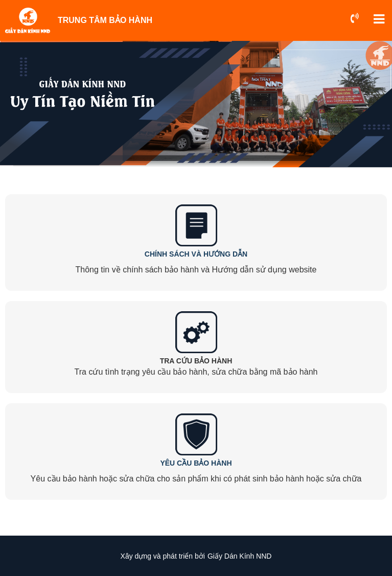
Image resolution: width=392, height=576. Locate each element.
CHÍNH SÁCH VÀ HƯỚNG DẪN (196, 254)
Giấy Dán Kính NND (239, 556)
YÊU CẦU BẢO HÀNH (196, 463)
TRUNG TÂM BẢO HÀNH (105, 20)
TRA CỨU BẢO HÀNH (196, 361)
